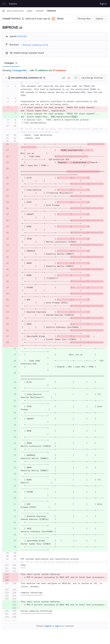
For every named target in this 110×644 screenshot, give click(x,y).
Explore (13, 4)
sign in (58, 626)
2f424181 (22, 36)
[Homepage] (4, 4)
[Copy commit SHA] (23, 19)
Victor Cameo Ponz (15, 11)
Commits (40, 11)
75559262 (51, 11)
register (48, 626)
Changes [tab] (11, 63)
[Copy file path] (44, 78)
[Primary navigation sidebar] (4, 11)
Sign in (103, 4)
